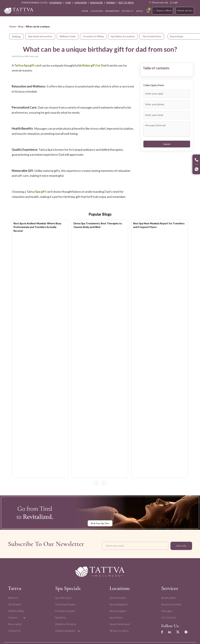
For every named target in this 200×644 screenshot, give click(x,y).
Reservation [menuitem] (15, 623)
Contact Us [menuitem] (14, 629)
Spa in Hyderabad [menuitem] (119, 623)
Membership (112, 11)
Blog (21, 26)
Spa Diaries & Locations (123, 36)
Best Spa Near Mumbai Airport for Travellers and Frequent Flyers (159, 225)
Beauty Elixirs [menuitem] (168, 596)
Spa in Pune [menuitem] (116, 616)
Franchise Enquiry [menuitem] (65, 609)
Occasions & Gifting (93, 36)
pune (68, 3)
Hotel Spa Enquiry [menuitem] (65, 603)
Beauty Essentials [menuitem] (171, 603)
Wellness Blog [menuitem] (16, 609)
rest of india (126, 3)
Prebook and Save (185, 11)
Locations (97, 11)
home (85, 11)
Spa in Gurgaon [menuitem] (117, 609)
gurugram (81, 3)
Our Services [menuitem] (168, 616)
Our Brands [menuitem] (14, 603)
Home (13, 26)
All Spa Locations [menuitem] (119, 629)
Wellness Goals (68, 36)
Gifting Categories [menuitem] (65, 629)
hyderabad (56, 3)
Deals (140, 11)
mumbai (111, 3)
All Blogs (17, 36)
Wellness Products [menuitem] (66, 623)
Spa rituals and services (40, 36)
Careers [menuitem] (13, 616)
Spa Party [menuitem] (60, 616)
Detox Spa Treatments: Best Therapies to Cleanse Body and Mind (98, 225)
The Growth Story (152, 36)
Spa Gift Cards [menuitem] (63, 596)
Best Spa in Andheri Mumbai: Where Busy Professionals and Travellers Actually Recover (37, 227)
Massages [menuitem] (166, 609)
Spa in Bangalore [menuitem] (118, 603)
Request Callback (162, 11)
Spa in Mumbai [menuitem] (117, 596)
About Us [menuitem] (13, 596)
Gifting (126, 11)
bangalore (97, 3)
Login (174, 2)
